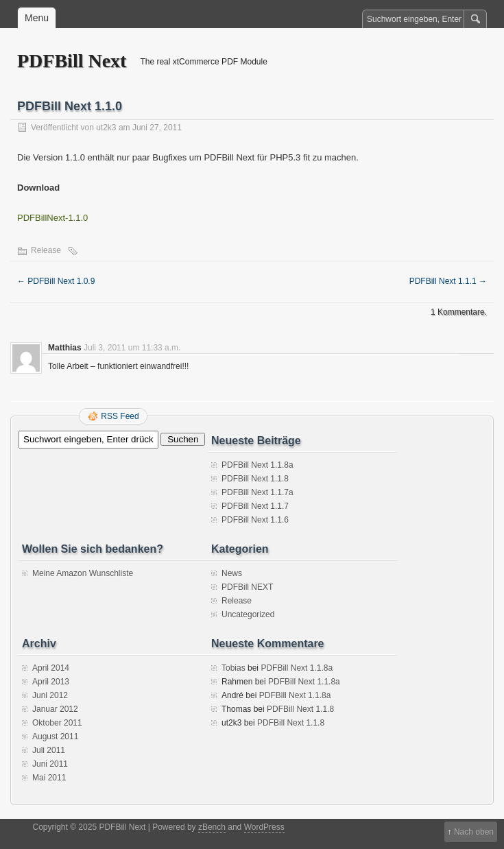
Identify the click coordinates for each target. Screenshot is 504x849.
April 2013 (51, 682)
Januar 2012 (55, 709)
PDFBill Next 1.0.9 (56, 281)
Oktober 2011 (57, 723)
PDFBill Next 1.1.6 (255, 520)
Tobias (233, 668)
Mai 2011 (49, 778)
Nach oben (474, 832)
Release (46, 250)
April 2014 (51, 668)
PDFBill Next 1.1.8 (255, 479)
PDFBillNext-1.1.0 (52, 218)
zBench (212, 827)
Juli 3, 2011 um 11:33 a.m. (132, 348)
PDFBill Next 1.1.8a (257, 465)
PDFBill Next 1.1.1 (448, 281)
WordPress (264, 827)
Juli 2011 (49, 750)
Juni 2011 (50, 764)
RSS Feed (120, 416)
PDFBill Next (72, 61)
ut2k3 (106, 128)
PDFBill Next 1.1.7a (257, 492)
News (232, 573)
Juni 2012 (50, 695)
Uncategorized (248, 614)
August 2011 (55, 737)
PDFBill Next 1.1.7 (255, 506)
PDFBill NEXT (247, 587)
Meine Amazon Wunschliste (83, 573)
